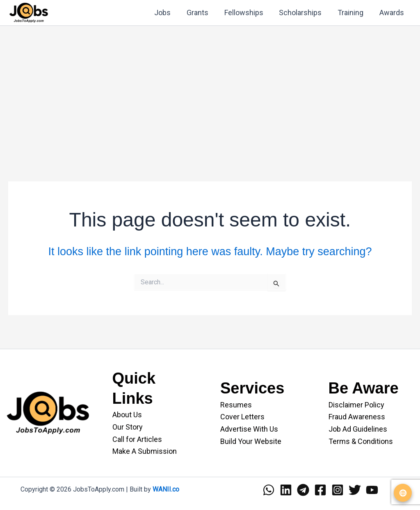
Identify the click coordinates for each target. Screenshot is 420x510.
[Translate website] (403, 493)
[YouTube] (372, 490)
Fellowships (248, 13)
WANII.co (166, 489)
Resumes (236, 405)
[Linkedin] (286, 490)
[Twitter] (355, 490)
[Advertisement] (210, 90)
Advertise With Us (249, 429)
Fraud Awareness (357, 417)
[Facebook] (320, 490)
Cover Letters (242, 417)
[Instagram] (338, 490)
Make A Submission (145, 451)
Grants (202, 13)
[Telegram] (303, 490)
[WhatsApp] (269, 490)
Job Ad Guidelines (358, 429)
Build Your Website (251, 441)
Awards (392, 13)
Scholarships (303, 13)
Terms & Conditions (361, 441)
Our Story (128, 427)
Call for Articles (137, 439)
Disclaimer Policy (356, 405)
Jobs (169, 13)
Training (352, 13)
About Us (127, 415)
